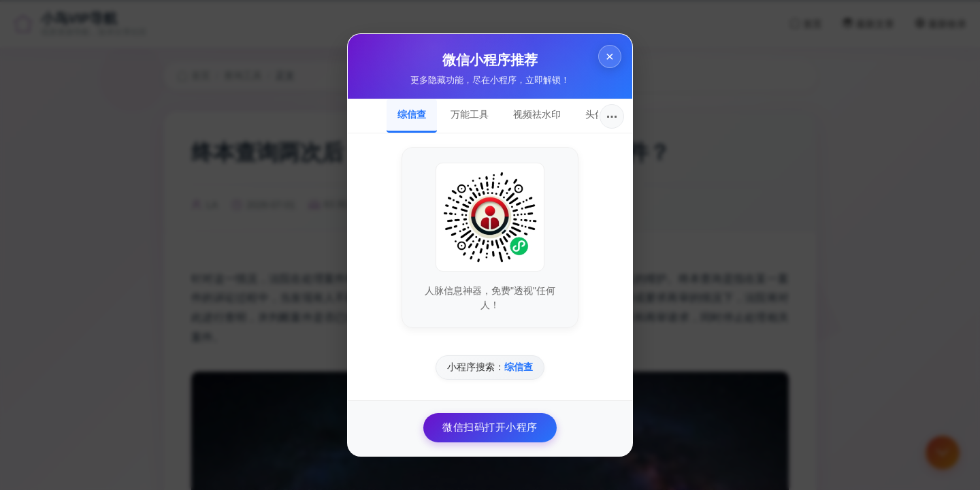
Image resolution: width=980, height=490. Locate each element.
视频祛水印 (537, 114)
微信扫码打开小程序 (490, 427)
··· (612, 116)
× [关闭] (610, 56)
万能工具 (470, 114)
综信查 (412, 114)
